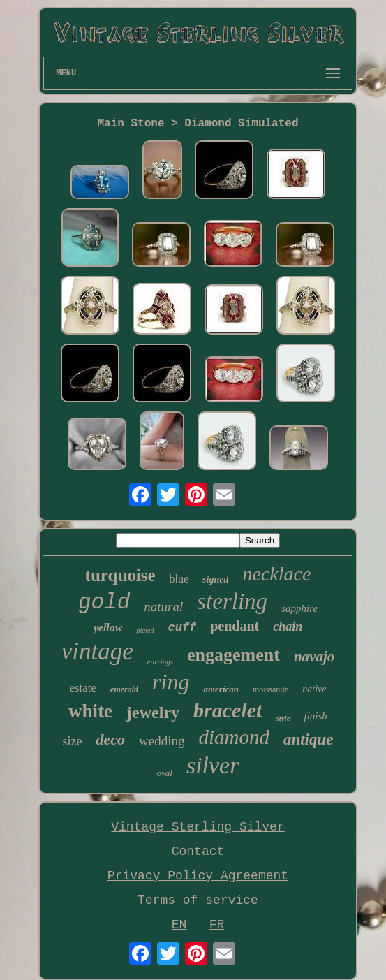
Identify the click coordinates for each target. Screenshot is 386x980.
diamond (234, 737)
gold (104, 602)
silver (213, 765)
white (90, 711)
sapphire (299, 608)
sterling (232, 601)
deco (110, 739)
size (72, 741)
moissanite (270, 689)
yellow (108, 628)
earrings (160, 661)
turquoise (120, 575)
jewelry (153, 712)
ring (171, 682)
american (221, 689)
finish (316, 716)
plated (145, 630)
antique (309, 739)
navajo (314, 657)
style (283, 718)
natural (163, 607)
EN (179, 925)
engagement (233, 655)
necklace (276, 574)
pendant (235, 626)
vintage (97, 651)
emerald (124, 689)
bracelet (228, 710)
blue (179, 579)
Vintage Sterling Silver (198, 827)
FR (217, 925)
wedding (162, 741)
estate (83, 688)
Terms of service (198, 900)
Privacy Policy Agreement (198, 876)
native (314, 689)
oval (165, 773)
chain (288, 627)
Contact (198, 851)
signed (215, 579)
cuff (182, 628)
